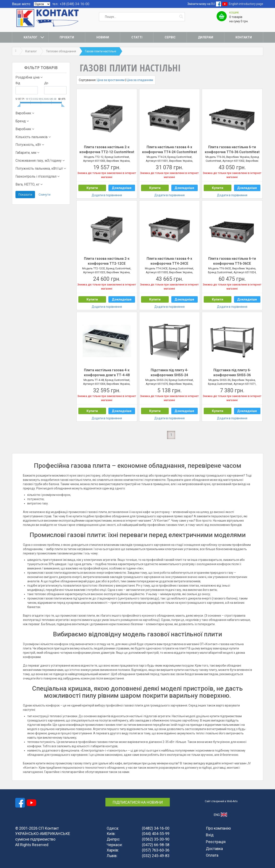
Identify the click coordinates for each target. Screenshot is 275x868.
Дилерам (206, 37)
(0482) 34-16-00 (156, 828)
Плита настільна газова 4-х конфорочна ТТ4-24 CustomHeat (169, 149)
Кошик (234, 13)
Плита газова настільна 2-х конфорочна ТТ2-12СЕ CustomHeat (107, 261)
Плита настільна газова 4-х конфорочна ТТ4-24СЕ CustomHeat (169, 261)
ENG (220, 815)
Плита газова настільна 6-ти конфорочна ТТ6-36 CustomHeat (232, 149)
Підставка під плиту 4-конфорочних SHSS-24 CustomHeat (169, 373)
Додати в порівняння (107, 195)
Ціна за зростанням (111, 80)
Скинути (45, 194)
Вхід (210, 835)
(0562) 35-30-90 (156, 839)
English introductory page (246, 4)
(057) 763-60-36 (156, 850)
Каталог (30, 37)
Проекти (67, 37)
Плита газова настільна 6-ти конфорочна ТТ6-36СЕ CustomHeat (232, 261)
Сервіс (170, 37)
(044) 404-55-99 (156, 834)
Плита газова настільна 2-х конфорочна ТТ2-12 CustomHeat (107, 149)
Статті (137, 37)
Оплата (212, 855)
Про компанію (218, 828)
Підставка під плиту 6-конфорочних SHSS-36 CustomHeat (232, 373)
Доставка (214, 849)
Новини (103, 37)
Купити (92, 188)
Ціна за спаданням (140, 80)
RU (213, 4)
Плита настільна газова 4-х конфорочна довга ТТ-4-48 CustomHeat (107, 373)
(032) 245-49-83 (156, 856)
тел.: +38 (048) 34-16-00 (71, 4)
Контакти (244, 37)
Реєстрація (216, 842)
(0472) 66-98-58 (156, 845)
